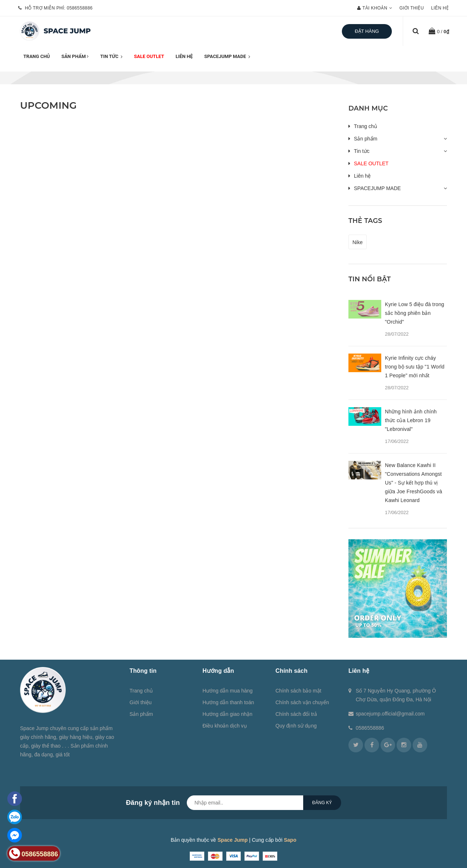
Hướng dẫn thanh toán (228, 702)
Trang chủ (37, 56)
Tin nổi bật (370, 279)
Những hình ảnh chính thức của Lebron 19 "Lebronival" (411, 420)
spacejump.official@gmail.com (390, 714)
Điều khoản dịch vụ (225, 726)
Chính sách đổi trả (296, 714)
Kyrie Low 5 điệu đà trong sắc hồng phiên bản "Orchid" (414, 313)
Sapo (290, 840)
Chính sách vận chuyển (302, 702)
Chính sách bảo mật (298, 691)
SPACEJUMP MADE (227, 57)
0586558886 (80, 8)
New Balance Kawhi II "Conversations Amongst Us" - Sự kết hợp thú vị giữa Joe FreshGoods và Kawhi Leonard (414, 483)
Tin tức (111, 57)
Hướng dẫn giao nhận (227, 714)
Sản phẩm (75, 56)
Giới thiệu (412, 8)
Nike (358, 242)
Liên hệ (440, 8)
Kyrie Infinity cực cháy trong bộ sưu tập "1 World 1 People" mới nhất (415, 367)
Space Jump (232, 840)
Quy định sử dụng (296, 726)
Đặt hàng (367, 31)
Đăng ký (322, 803)
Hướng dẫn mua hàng (227, 691)
